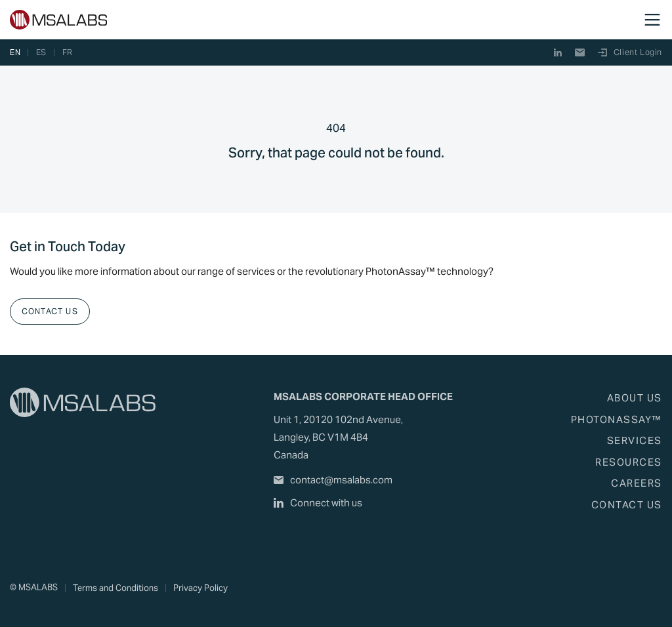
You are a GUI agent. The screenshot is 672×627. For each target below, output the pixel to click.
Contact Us (50, 311)
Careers (637, 483)
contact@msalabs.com (333, 480)
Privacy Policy (200, 588)
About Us (635, 398)
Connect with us (318, 503)
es (41, 52)
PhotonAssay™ (617, 419)
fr (68, 52)
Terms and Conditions (115, 588)
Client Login (630, 52)
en (15, 52)
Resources (629, 462)
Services (635, 440)
